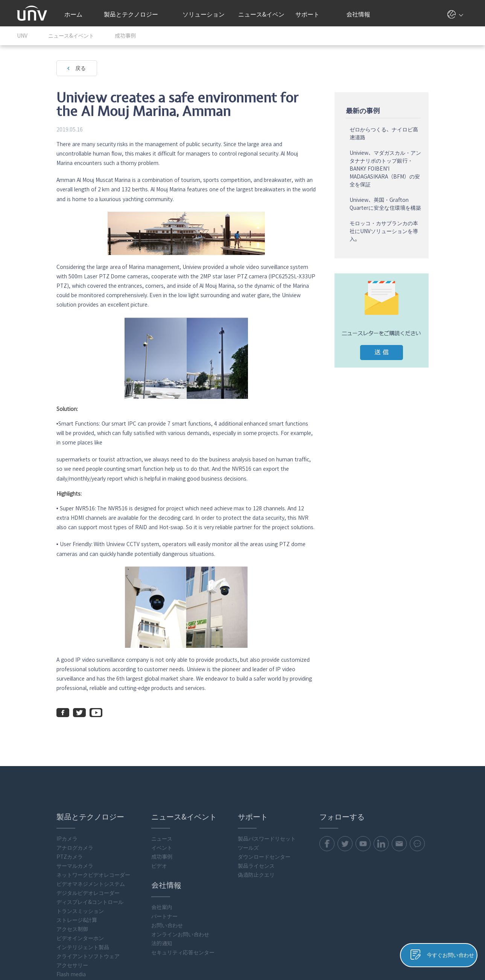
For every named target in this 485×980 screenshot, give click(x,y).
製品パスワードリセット (240, 770)
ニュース (128, 770)
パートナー (131, 848)
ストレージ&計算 (37, 852)
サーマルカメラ (35, 797)
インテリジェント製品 (43, 879)
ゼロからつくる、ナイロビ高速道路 (424, 132)
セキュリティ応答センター (149, 884)
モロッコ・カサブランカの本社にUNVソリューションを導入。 (424, 230)
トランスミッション (41, 843)
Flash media (32, 906)
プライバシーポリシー (352, 953)
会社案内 (128, 839)
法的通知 (128, 875)
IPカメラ (27, 770)
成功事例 (128, 788)
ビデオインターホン (41, 870)
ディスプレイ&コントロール (50, 833)
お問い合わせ (134, 857)
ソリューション (207, 14)
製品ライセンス (229, 797)
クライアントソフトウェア (49, 888)
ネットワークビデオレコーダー (54, 806)
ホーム (73, 14)
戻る (41, 68)
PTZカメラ (30, 788)
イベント (128, 779)
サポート (311, 14)
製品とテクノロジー (135, 14)
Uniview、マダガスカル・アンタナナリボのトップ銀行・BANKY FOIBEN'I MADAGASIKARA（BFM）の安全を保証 (425, 168)
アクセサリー (33, 897)
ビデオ (126, 797)
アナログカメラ (35, 779)
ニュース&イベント (261, 19)
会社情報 (361, 14)
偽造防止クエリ (229, 806)
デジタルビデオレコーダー (49, 824)
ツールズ (221, 779)
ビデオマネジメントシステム (51, 815)
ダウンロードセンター (237, 788)
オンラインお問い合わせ (147, 866)
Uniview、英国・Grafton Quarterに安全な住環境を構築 (425, 203)
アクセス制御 (33, 861)
